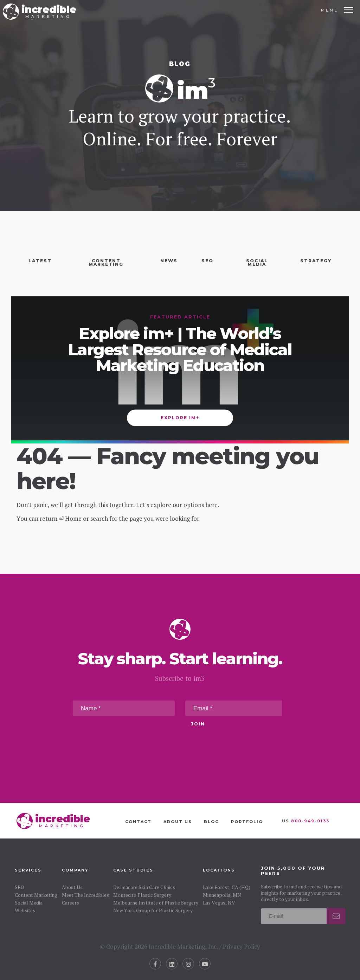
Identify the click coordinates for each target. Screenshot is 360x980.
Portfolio (247, 822)
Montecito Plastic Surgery (142, 895)
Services (28, 870)
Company (75, 870)
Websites (25, 910)
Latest (40, 261)
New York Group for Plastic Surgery (153, 910)
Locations (219, 870)
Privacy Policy (242, 946)
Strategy (316, 261)
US (306, 821)
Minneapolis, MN (222, 895)
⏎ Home (70, 518)
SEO (207, 261)
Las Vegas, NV (219, 903)
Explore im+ (180, 418)
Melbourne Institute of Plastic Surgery (156, 903)
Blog (211, 822)
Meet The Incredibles (85, 895)
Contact (138, 822)
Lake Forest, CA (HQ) (227, 887)
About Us (178, 822)
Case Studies (133, 870)
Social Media (257, 262)
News (169, 261)
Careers (70, 903)
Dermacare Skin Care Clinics (144, 887)
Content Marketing (106, 262)
